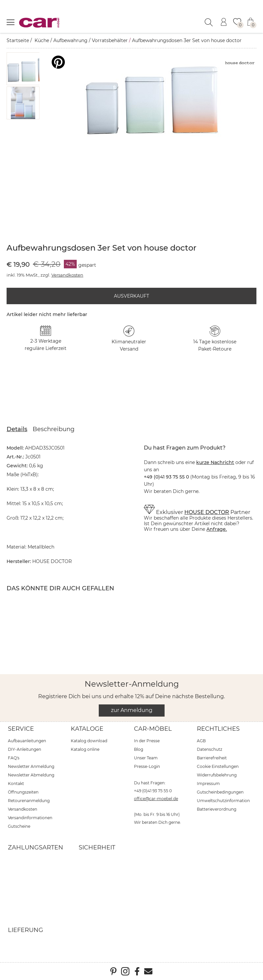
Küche (42, 40)
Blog (139, 749)
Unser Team (146, 758)
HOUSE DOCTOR (207, 512)
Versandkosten (67, 275)
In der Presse (147, 741)
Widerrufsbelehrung (217, 775)
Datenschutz (210, 749)
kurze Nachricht (215, 462)
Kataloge (87, 729)
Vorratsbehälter (110, 40)
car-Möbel (153, 729)
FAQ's (14, 758)
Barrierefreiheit (212, 758)
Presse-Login (147, 766)
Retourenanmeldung (29, 801)
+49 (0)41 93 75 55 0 (153, 791)
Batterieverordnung (217, 809)
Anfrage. (217, 529)
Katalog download (89, 741)
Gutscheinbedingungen (220, 792)
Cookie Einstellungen (218, 766)
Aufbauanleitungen (27, 741)
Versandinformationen (30, 818)
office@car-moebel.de (156, 799)
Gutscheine (19, 826)
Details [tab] (17, 429)
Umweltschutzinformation (223, 801)
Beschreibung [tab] (53, 429)
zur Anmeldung (132, 710)
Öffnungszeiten (23, 792)
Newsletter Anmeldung (31, 766)
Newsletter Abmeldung (31, 775)
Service (21, 729)
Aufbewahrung (70, 40)
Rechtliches (218, 729)
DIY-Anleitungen (25, 749)
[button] (31, 69)
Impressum (208, 784)
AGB (201, 741)
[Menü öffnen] (11, 22)
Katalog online (85, 749)
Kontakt (16, 784)
